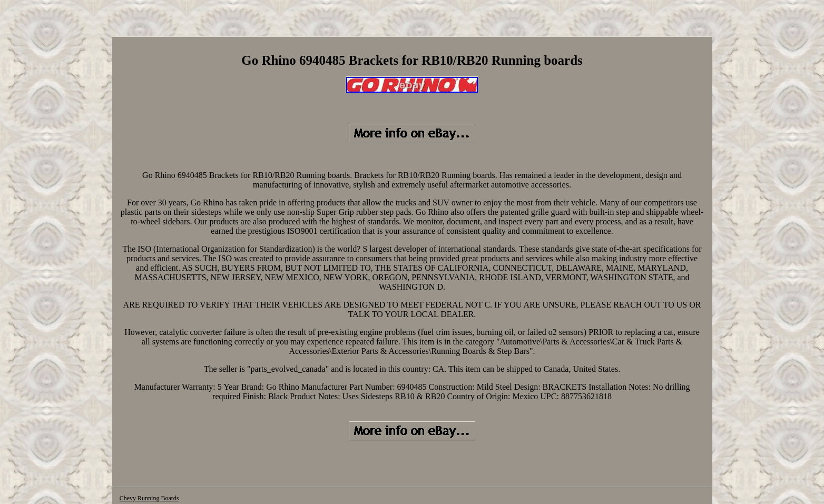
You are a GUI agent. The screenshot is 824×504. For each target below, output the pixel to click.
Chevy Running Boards (149, 498)
